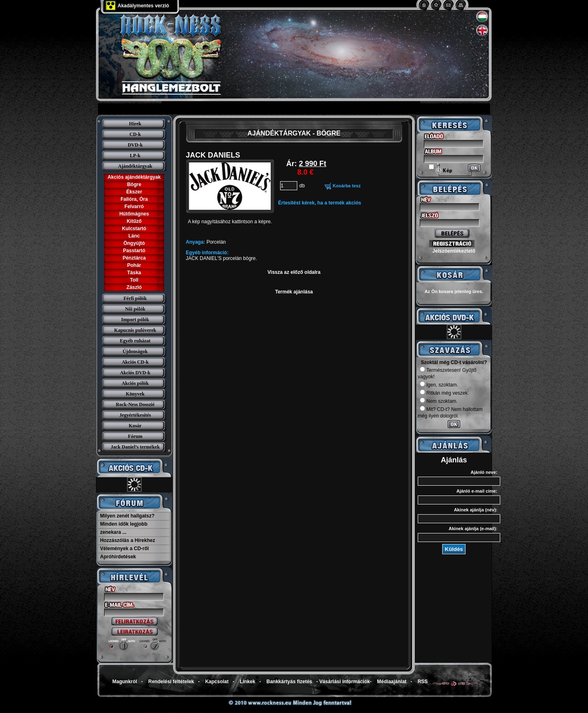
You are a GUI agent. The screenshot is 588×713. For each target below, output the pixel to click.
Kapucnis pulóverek (135, 330)
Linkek (247, 682)
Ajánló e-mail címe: (477, 491)
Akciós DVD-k (135, 373)
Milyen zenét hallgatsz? (127, 516)
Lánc (134, 236)
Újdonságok (135, 351)
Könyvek (135, 394)
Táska (134, 273)
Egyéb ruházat (135, 341)
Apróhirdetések (118, 557)
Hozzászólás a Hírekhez (128, 540)
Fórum (135, 436)
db (302, 186)
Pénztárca (134, 258)
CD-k (135, 134)
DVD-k (135, 145)
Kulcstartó (134, 229)
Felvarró (134, 207)
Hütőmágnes (134, 214)
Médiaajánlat (392, 682)
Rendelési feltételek (171, 682)
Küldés (454, 549)
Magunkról (125, 682)
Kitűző (134, 221)
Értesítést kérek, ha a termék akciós (320, 203)
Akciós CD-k (135, 362)
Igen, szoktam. (439, 385)
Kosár (135, 426)
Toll (134, 280)
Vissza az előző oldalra (294, 272)
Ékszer (134, 192)
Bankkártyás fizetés (289, 682)
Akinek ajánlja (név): (476, 510)
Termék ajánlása (294, 292)
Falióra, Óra (134, 199)
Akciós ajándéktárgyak (134, 177)
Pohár (134, 265)
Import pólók (135, 320)
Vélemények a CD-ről (124, 549)
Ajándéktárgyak (135, 166)
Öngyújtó (134, 243)
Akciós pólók (135, 383)
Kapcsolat (217, 682)
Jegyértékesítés (135, 415)
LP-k (135, 155)
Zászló (134, 287)
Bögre (134, 184)
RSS (423, 682)
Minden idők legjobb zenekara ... (124, 528)
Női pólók (135, 309)
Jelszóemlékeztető (454, 251)
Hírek (135, 124)
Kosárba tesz (347, 186)
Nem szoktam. (439, 401)
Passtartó (134, 251)
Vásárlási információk (345, 682)
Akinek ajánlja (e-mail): (473, 529)
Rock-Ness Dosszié (135, 404)
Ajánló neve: (484, 472)
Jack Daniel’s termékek (135, 447)
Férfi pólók (135, 298)
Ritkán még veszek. (444, 393)
